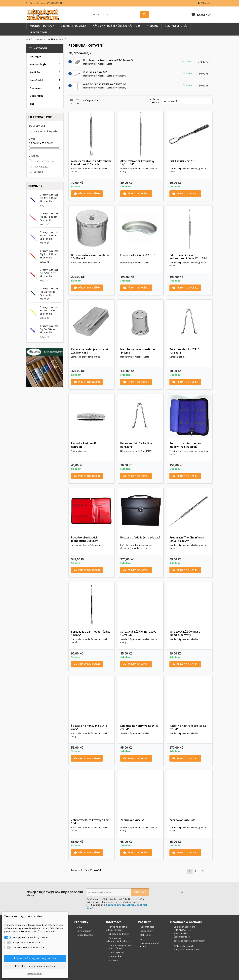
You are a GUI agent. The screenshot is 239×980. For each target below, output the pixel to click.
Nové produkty (84, 931)
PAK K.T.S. (42, 167)
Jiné (32, 104)
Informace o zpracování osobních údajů (119, 947)
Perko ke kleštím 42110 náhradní (184, 351)
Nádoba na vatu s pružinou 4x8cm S (138, 351)
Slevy (79, 927)
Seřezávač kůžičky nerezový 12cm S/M (138, 633)
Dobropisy (145, 935)
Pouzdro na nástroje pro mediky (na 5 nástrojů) (185, 445)
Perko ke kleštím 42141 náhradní (86, 445)
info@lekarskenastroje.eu (187, 949)
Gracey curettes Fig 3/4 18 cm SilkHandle (49, 329)
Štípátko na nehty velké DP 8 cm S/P (139, 727)
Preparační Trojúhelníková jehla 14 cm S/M (187, 539)
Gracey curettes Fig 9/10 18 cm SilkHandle (49, 273)
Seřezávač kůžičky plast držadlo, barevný (185, 633)
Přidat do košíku (87, 194)
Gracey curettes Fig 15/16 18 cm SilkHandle (49, 217)
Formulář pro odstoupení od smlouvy (118, 940)
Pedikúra (35, 72)
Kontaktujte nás (176, 26)
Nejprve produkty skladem (47, 131)
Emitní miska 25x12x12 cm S (138, 255)
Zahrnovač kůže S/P (133, 820)
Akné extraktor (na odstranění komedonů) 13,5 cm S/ (91, 163)
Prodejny (152, 26)
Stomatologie (38, 64)
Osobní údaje (147, 927)
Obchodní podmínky (73, 26)
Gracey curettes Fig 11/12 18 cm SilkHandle (49, 254)
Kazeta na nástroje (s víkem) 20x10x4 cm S (108, 60)
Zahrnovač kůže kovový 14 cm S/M (90, 822)
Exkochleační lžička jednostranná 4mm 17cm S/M (188, 257)
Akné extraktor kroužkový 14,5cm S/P (105, 84)
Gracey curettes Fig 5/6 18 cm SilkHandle (49, 310)
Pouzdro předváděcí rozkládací (140, 537)
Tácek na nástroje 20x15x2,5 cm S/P (188, 727)
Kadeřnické (37, 80)
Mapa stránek (115, 956)
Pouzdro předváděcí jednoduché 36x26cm (85, 539)
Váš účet (144, 922)
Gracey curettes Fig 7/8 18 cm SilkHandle (49, 292)
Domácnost (37, 88)
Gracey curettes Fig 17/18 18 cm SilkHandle (49, 198)
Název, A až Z (187, 101)
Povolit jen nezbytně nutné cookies (35, 966)
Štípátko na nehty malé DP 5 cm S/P (89, 727)
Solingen (40, 172)
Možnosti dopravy (42, 26)
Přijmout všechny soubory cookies (35, 958)
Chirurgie (35, 57)
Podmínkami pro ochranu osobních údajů (117, 906)
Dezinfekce (37, 96)
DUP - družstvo (44, 162)
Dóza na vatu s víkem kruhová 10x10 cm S (90, 257)
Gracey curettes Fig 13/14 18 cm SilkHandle (49, 235)
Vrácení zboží (38, 32)
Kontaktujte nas (116, 952)
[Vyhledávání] (119, 14)
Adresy (144, 939)
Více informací (35, 973)
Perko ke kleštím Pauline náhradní (136, 445)
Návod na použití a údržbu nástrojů (116, 26)
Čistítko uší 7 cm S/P (95, 72)
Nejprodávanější (85, 935)
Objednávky (146, 931)
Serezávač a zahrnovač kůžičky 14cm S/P (91, 633)
